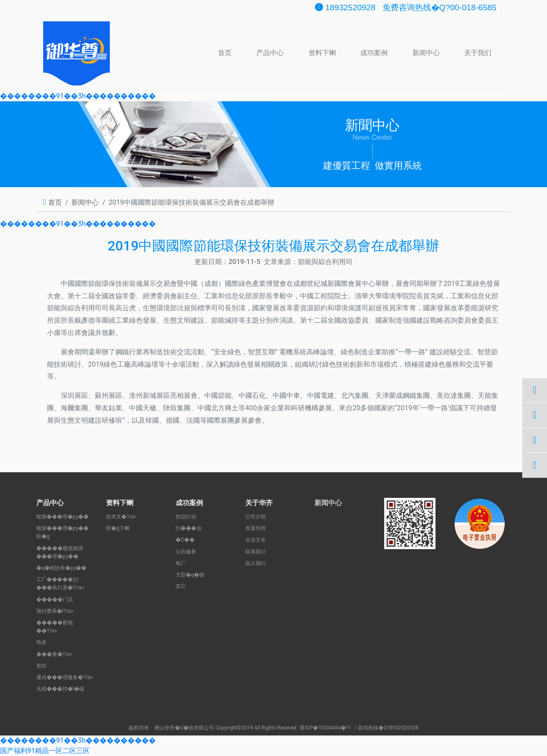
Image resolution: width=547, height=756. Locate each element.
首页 (225, 52)
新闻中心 (426, 53)
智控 (41, 666)
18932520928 (345, 7)
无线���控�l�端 (60, 689)
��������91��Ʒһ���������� (78, 96)
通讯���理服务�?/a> (65, 677)
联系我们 (256, 552)
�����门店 (55, 600)
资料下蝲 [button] (322, 53)
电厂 (181, 563)
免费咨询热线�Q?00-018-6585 (440, 7)
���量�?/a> (54, 654)
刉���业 (189, 528)
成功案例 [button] (374, 53)
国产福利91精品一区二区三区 (45, 751)
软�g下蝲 (118, 528)
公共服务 (186, 552)
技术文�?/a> (121, 517)
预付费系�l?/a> (55, 611)
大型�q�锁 (190, 575)
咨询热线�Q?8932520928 (387, 728)
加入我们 (256, 563)
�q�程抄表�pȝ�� (61, 568)
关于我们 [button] (478, 53)
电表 (41, 642)
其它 (181, 586)
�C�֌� (185, 540)
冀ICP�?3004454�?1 (325, 728)
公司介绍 (256, 517)
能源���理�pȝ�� (63, 517)
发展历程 (256, 528)
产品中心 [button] (270, 53)
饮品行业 (186, 517)
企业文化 (256, 540)
